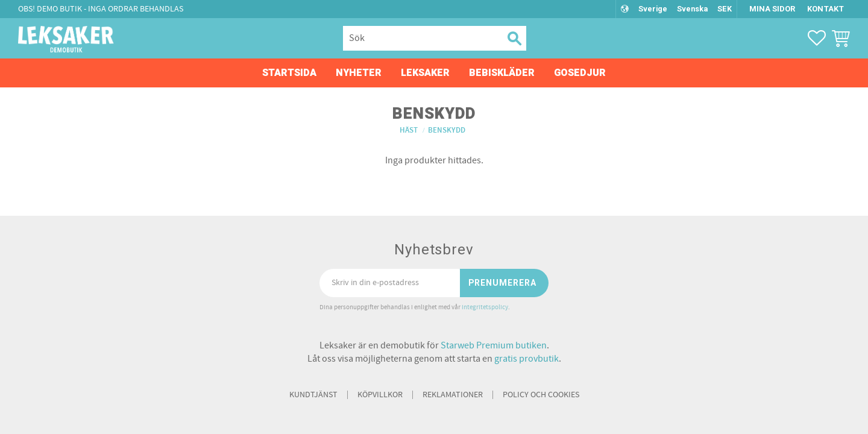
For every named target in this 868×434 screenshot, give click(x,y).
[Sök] (513, 39)
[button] (817, 38)
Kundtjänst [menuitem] (313, 395)
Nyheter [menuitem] (359, 73)
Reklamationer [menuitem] (453, 395)
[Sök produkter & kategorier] (421, 39)
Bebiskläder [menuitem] (502, 73)
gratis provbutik (527, 359)
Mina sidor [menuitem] (772, 9)
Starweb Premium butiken (494, 345)
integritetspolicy (485, 307)
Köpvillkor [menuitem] (380, 395)
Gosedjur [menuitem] (580, 73)
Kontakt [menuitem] (826, 9)
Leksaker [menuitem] (425, 73)
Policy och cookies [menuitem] (541, 395)
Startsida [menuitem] (289, 73)
